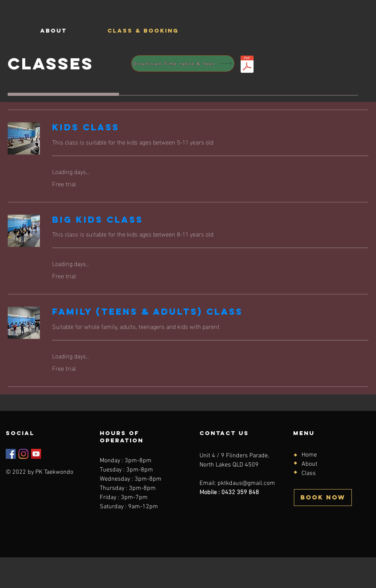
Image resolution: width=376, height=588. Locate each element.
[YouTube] (36, 454)
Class (309, 473)
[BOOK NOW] (323, 498)
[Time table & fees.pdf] (247, 65)
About (309, 464)
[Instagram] (23, 454)
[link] (210, 127)
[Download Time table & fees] (183, 63)
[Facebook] (11, 454)
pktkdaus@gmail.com (246, 483)
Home (309, 455)
